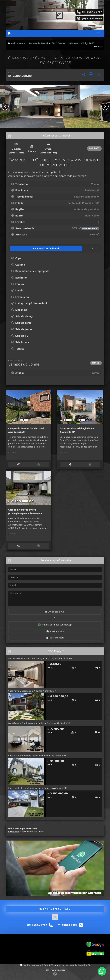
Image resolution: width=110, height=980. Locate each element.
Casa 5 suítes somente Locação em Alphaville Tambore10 (37, 758)
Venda (22, 43)
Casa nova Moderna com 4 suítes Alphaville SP (32, 693)
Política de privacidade (55, 972)
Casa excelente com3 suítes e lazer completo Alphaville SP (37, 790)
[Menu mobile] (9, 33)
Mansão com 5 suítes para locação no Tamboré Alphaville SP (39, 725)
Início (12, 43)
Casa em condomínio (68, 43)
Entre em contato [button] (55, 911)
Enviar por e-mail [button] (55, 614)
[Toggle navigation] (98, 34)
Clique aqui (14, 834)
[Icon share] (59, 15)
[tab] (25, 248)
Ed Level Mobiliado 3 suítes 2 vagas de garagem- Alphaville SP (40, 661)
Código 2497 (88, 43)
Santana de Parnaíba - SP (42, 43)
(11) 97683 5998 (92, 18)
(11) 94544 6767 (92, 12)
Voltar (98, 47)
